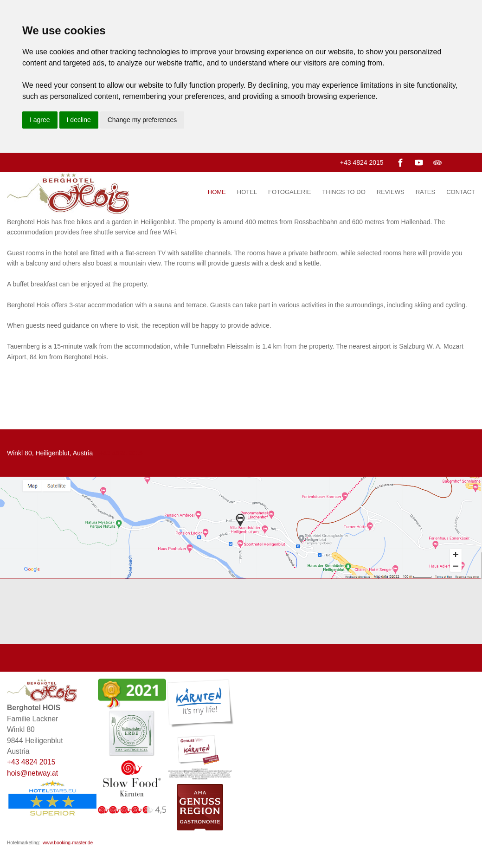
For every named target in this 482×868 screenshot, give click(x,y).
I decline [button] (79, 120)
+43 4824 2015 (362, 162)
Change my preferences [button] (142, 120)
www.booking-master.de (68, 843)
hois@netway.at (32, 773)
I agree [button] (40, 120)
